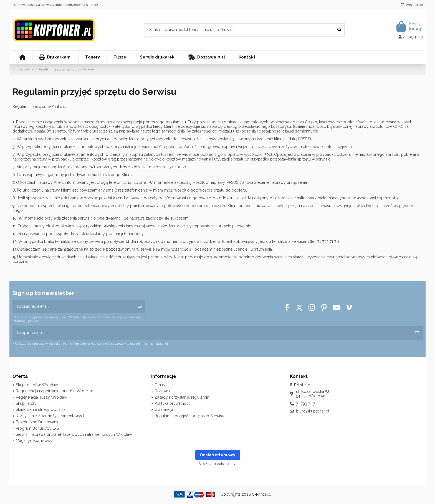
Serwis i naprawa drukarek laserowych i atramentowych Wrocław (74, 434)
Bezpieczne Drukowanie (38, 422)
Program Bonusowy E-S (37, 428)
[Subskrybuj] (140, 306)
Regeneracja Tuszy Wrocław (41, 397)
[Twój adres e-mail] (73, 306)
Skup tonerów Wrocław (37, 385)
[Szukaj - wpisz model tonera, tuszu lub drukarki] (339, 30)
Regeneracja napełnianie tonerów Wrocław (54, 391)
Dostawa (162, 391)
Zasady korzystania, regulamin (182, 397)
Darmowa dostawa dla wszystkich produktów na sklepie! (55, 5)
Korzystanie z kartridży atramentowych (51, 416)
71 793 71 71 (306, 404)
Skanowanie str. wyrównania (41, 409)
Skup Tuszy (26, 403)
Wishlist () (412, 5)
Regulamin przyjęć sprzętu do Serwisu (189, 416)
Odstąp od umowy (217, 455)
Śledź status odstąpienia (217, 464)
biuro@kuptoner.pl (313, 411)
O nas (160, 385)
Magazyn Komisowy (34, 441)
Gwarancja (164, 409)
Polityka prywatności (173, 403)
